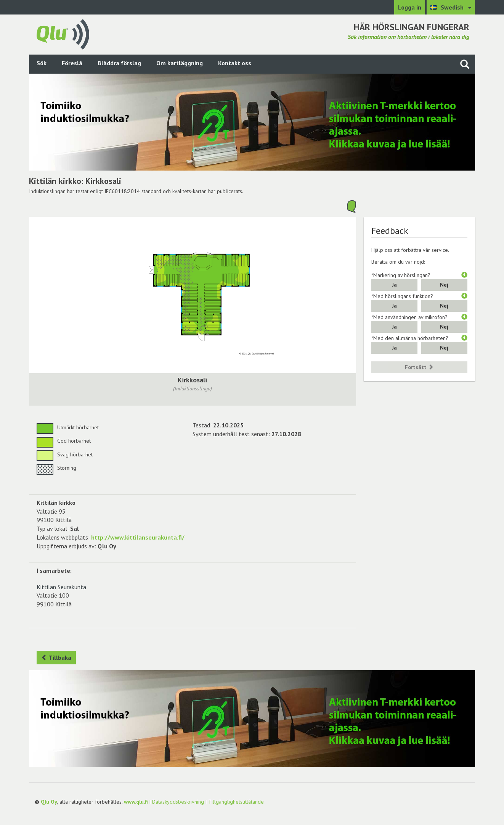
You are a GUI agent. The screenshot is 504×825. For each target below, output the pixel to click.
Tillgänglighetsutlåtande (236, 802)
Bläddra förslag (119, 63)
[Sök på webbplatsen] (465, 64)
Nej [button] (444, 285)
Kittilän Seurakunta (61, 587)
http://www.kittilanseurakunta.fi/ (138, 537)
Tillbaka (56, 657)
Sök (42, 63)
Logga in (410, 7)
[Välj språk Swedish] (451, 7)
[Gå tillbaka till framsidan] (63, 34)
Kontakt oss (235, 63)
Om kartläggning (180, 63)
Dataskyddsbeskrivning (178, 802)
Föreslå (72, 63)
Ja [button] (394, 285)
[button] (464, 275)
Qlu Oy (49, 802)
